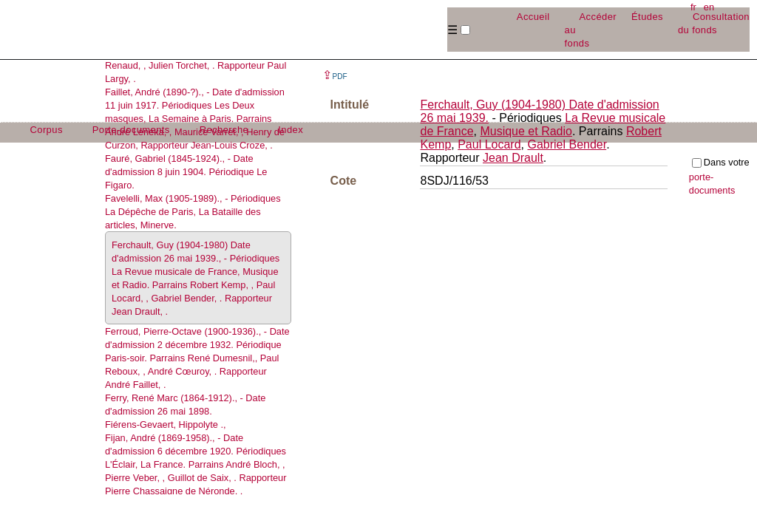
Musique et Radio (526, 131)
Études (647, 17)
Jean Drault (513, 158)
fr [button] (693, 7)
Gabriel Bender (567, 144)
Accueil (533, 17)
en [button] (709, 7)
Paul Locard (489, 144)
